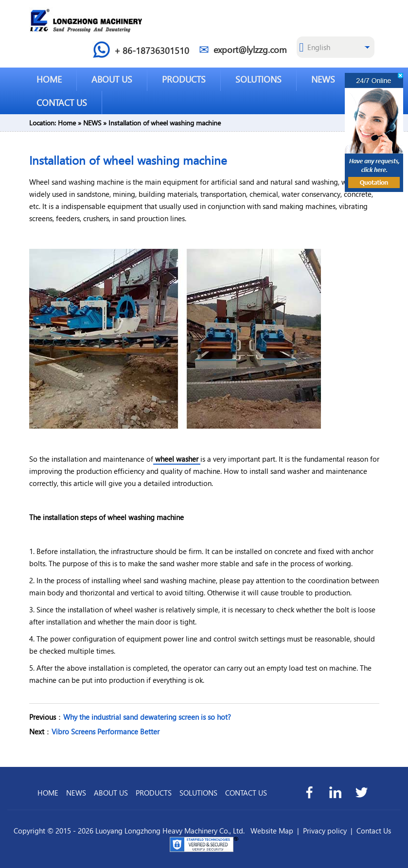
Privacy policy (325, 831)
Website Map (272, 831)
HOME (49, 79)
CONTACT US (62, 102)
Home (67, 123)
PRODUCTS (184, 79)
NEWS (323, 79)
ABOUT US (112, 79)
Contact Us (374, 831)
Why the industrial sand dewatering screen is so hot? (147, 717)
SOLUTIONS (258, 79)
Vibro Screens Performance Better (106, 731)
